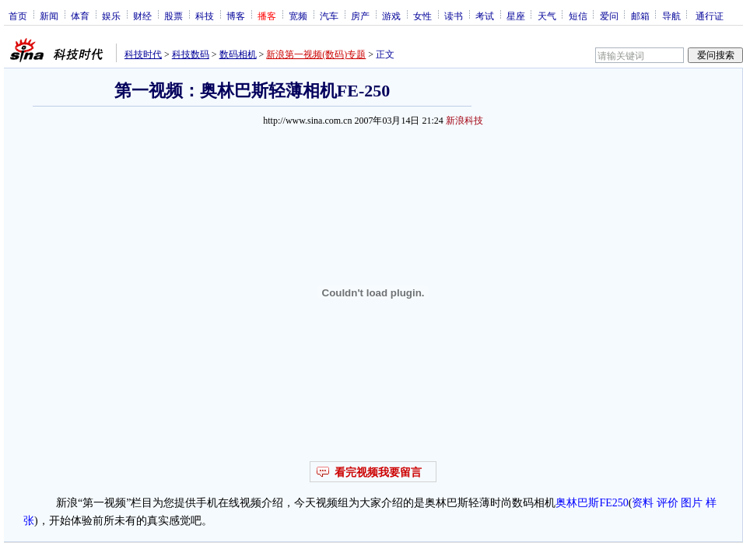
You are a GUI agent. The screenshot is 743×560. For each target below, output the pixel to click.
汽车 (329, 16)
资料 (643, 503)
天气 (547, 16)
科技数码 (191, 54)
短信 (578, 16)
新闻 (49, 16)
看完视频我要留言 (378, 472)
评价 (668, 503)
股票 (173, 16)
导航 (671, 16)
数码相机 (238, 54)
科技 (205, 16)
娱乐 (111, 16)
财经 (142, 16)
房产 (360, 16)
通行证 (710, 16)
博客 (236, 16)
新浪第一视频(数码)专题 (316, 54)
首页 (18, 16)
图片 (692, 503)
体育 (80, 16)
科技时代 (143, 54)
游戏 (391, 16)
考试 (485, 16)
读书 (454, 16)
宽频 (298, 16)
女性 (422, 16)
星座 (516, 16)
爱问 (609, 16)
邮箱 (640, 16)
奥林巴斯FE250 (592, 503)
